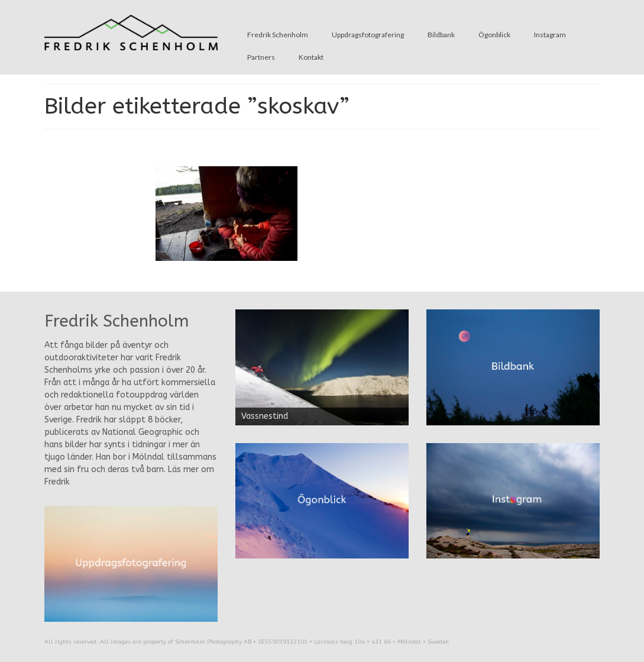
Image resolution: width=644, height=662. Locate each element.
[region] (322, 367)
